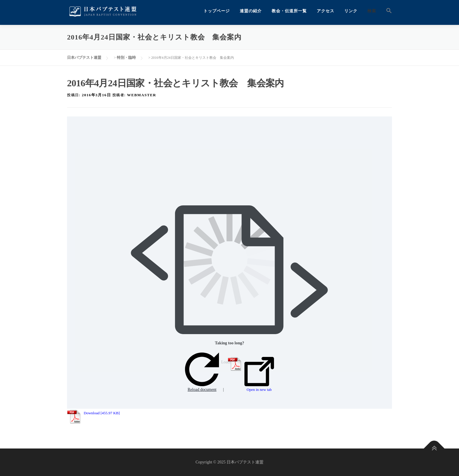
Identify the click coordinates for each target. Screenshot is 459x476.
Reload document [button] (202, 372)
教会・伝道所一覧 (289, 11)
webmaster (142, 95)
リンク (351, 11)
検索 (372, 11)
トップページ (217, 11)
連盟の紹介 (251, 11)
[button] (387, 11)
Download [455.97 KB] (102, 413)
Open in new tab (259, 374)
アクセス (326, 11)
